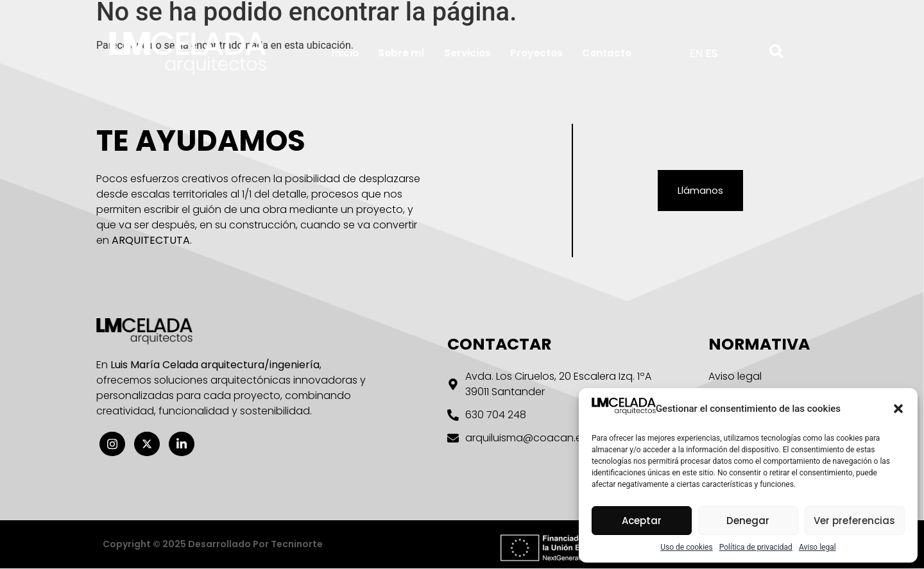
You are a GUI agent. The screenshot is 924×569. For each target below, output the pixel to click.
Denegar (748, 521)
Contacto (607, 53)
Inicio (345, 53)
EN (697, 54)
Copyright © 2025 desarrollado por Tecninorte (213, 545)
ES (711, 54)
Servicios (467, 53)
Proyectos (536, 53)
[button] (898, 409)
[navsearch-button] (767, 51)
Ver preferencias (854, 521)
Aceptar (642, 521)
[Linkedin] (182, 444)
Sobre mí (401, 53)
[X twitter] (147, 444)
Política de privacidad (756, 547)
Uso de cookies (686, 547)
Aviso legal (817, 547)
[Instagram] (112, 444)
